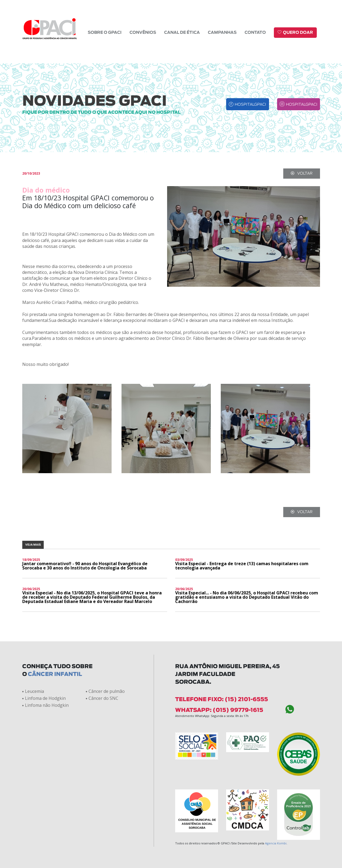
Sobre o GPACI (105, 33)
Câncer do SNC (102, 698)
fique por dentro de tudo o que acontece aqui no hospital (101, 112)
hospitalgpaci (247, 104)
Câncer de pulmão (105, 691)
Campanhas (222, 33)
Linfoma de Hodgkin (44, 698)
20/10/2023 (31, 174)
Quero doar (295, 32)
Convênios (143, 33)
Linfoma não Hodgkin (45, 705)
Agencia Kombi (276, 843)
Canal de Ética (182, 33)
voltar (302, 173)
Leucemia (33, 691)
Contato (255, 33)
